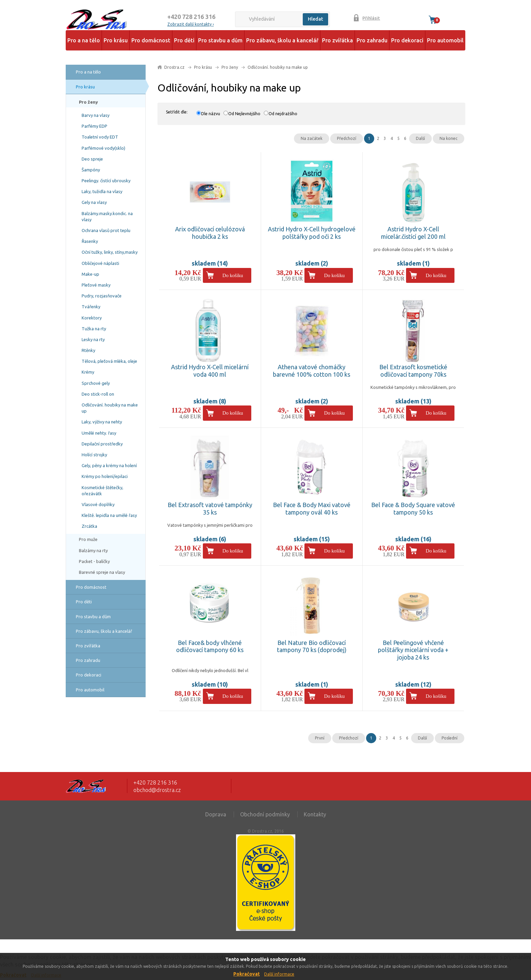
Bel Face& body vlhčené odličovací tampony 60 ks (210, 646)
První (320, 738)
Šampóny (91, 170)
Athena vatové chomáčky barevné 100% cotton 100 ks (312, 371)
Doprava (216, 814)
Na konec (449, 138)
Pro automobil (445, 40)
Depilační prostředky (102, 444)
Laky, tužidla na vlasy (102, 191)
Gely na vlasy (94, 202)
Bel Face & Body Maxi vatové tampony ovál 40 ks (312, 508)
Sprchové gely (96, 383)
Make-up (90, 274)
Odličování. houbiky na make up (110, 408)
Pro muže (88, 539)
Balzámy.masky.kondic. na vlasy (107, 216)
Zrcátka (89, 526)
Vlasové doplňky (98, 504)
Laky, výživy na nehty (102, 422)
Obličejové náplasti (100, 263)
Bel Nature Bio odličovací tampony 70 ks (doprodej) (312, 646)
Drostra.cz (174, 67)
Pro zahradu (372, 40)
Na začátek (312, 138)
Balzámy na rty (93, 550)
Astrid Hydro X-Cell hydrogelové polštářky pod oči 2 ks (312, 233)
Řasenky (90, 241)
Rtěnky (88, 350)
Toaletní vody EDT (100, 137)
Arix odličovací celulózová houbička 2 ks (210, 233)
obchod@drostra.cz (157, 790)
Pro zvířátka (337, 40)
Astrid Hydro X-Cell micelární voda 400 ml (210, 371)
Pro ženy (88, 102)
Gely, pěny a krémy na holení (109, 465)
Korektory (92, 318)
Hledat (315, 19)
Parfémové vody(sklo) (103, 148)
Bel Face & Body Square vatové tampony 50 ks (413, 508)
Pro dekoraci (407, 40)
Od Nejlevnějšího (244, 114)
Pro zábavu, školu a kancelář (282, 40)
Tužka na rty (94, 329)
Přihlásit (371, 18)
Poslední (450, 738)
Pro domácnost (151, 40)
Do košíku (233, 275)
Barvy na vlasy (95, 115)
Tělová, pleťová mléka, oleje (109, 361)
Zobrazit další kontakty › (190, 24)
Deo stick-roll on (98, 394)
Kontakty (315, 814)
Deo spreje (92, 159)
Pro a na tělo (84, 40)
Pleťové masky (96, 285)
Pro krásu (116, 40)
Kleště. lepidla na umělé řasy (109, 515)
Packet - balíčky (94, 561)
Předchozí (347, 138)
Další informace (279, 974)
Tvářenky (91, 307)
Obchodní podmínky (265, 814)
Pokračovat (247, 974)
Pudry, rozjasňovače (102, 296)
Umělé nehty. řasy (99, 433)
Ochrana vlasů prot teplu (106, 230)
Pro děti (184, 40)
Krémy (88, 372)
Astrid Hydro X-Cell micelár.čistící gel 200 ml (413, 233)
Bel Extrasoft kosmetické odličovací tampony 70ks (413, 371)
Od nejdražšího (283, 114)
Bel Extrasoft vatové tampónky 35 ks (210, 508)
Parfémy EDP (94, 126)
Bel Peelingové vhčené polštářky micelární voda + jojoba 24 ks (413, 650)
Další (420, 138)
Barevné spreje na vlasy (102, 572)
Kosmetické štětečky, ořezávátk (102, 491)
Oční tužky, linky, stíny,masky (110, 252)
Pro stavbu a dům (220, 40)
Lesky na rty (93, 339)
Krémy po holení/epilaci (105, 476)
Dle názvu (211, 114)
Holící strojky (94, 455)
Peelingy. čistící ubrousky (106, 181)
